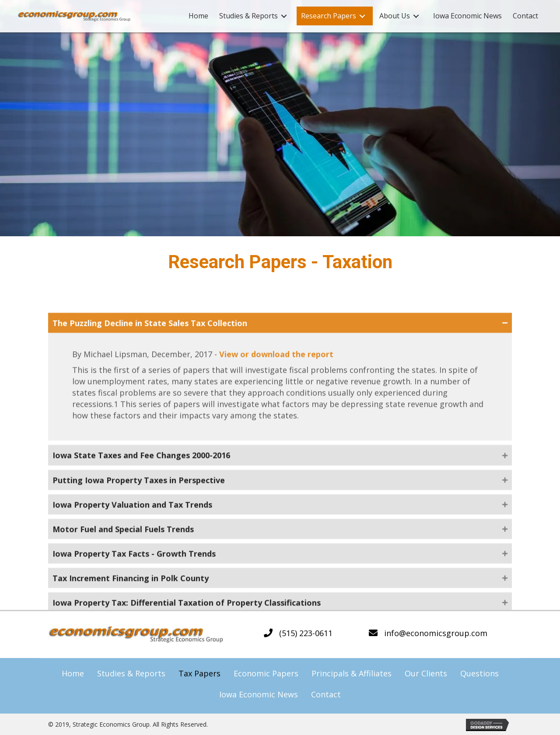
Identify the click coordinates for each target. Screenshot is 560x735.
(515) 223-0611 (306, 633)
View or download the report (276, 419)
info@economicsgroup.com (436, 633)
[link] (198, 16)
